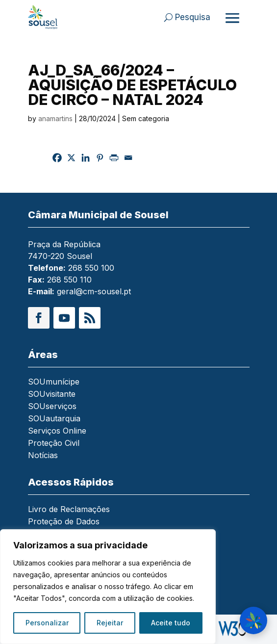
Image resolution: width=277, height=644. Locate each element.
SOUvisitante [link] (52, 395)
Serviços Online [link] (57, 431)
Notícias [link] (43, 456)
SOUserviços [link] (52, 407)
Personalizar (47, 623)
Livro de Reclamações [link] (69, 510)
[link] (50, 17)
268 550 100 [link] (91, 268)
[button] (39, 318)
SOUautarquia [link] (54, 419)
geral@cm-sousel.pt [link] (94, 291)
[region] (108, 587)
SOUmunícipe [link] (54, 382)
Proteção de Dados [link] (64, 522)
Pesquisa (193, 17)
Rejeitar (110, 623)
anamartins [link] (55, 118)
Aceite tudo (171, 623)
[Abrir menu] (232, 18)
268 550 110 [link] (69, 280)
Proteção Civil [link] (54, 444)
